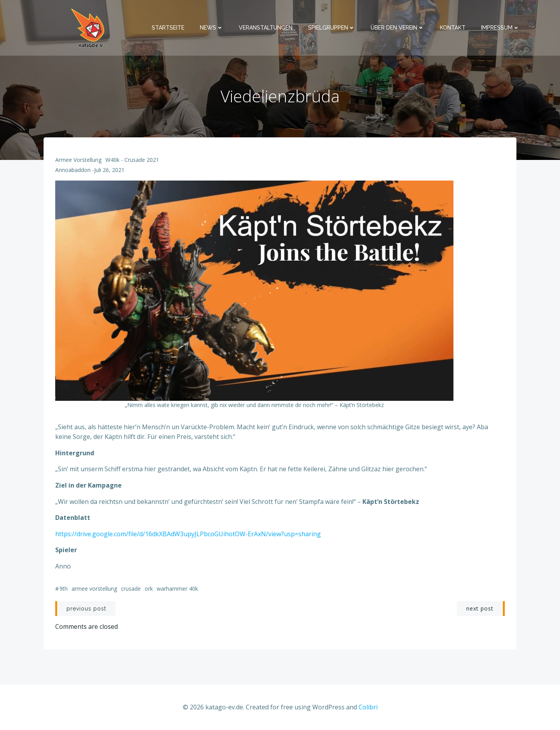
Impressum (500, 28)
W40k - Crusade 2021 (132, 160)
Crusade (131, 589)
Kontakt (453, 28)
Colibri (368, 707)
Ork (149, 589)
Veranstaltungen (266, 28)
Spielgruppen (332, 28)
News (212, 28)
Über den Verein (397, 28)
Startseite (168, 28)
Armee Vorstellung (78, 160)
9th (64, 589)
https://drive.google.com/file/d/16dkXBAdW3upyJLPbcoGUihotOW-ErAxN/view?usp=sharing (188, 534)
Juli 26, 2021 (109, 170)
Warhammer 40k (177, 589)
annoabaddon (73, 170)
